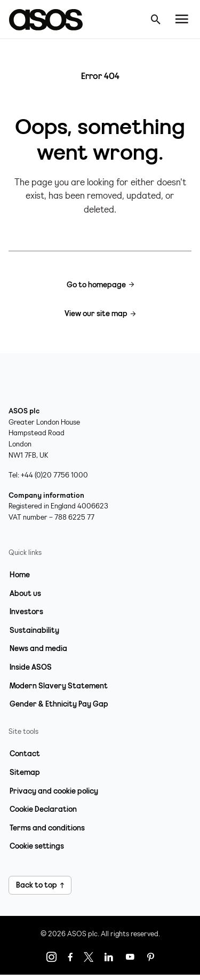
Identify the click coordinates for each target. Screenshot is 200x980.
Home (20, 575)
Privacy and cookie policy (54, 791)
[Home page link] (51, 19)
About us (25, 593)
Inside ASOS (31, 667)
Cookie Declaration (43, 809)
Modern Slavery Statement (59, 686)
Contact (25, 754)
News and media (38, 648)
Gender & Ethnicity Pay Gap (59, 704)
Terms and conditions (47, 828)
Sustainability (34, 630)
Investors (26, 611)
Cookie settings (37, 846)
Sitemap (25, 772)
